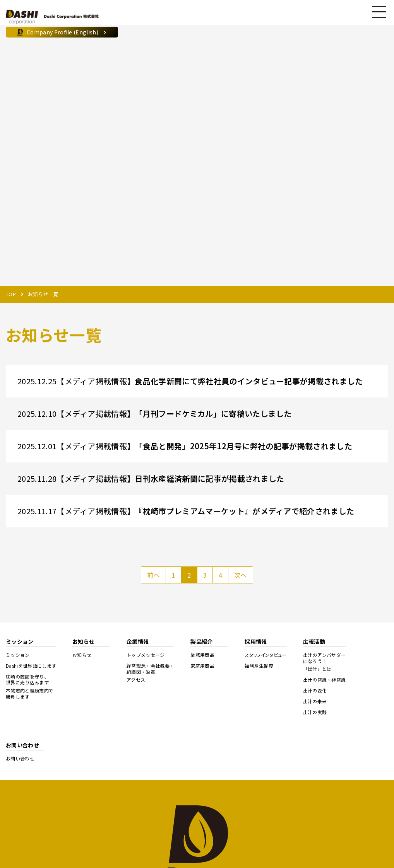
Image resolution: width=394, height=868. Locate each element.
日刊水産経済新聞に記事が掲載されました (209, 478)
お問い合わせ (20, 759)
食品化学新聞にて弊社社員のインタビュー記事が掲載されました (249, 381)
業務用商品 (202, 655)
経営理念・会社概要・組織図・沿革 (150, 669)
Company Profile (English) (62, 32)
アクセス (136, 680)
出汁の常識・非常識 (325, 680)
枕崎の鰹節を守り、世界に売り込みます (27, 680)
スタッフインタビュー (266, 655)
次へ (241, 575)
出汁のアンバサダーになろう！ (325, 658)
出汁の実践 (315, 712)
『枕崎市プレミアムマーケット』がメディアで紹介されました (244, 511)
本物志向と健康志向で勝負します (30, 693)
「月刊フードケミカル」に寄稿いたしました (213, 414)
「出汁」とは (317, 669)
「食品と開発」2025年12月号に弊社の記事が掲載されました (243, 446)
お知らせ (82, 655)
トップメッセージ (146, 655)
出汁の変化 (315, 691)
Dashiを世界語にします (31, 666)
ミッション (18, 655)
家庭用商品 (202, 666)
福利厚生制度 (259, 666)
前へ (153, 575)
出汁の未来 (315, 701)
